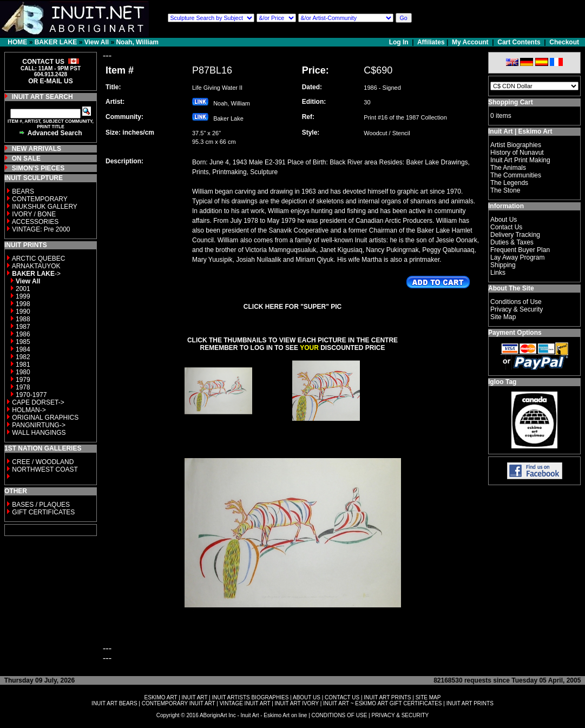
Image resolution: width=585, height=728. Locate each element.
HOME (17, 42)
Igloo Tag (502, 382)
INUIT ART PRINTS (387, 697)
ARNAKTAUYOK (36, 266)
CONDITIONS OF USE (340, 715)
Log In (400, 42)
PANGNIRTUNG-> (39, 425)
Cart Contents (519, 42)
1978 (23, 387)
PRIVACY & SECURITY (400, 715)
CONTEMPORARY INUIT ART (179, 703)
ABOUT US (307, 697)
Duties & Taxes (512, 242)
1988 (23, 319)
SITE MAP (428, 697)
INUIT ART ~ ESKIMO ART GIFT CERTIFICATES (382, 703)
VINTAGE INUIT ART (245, 703)
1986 (23, 334)
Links (498, 273)
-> (36, 274)
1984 (23, 349)
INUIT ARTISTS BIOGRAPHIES (250, 697)
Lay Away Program (518, 257)
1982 (23, 357)
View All (97, 42)
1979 (23, 380)
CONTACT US (342, 697)
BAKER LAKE (56, 42)
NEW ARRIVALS (37, 149)
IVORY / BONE (34, 214)
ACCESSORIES (35, 222)
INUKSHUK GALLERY (45, 207)
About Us (504, 220)
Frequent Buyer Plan (520, 250)
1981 (23, 365)
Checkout (564, 42)
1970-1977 (31, 395)
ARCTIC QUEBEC (39, 259)
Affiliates (431, 42)
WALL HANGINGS (39, 433)
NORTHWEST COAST (44, 469)
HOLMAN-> (29, 410)
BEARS (23, 191)
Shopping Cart (511, 102)
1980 (23, 372)
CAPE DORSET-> (38, 402)
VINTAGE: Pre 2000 (41, 229)
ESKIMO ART (161, 697)
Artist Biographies (516, 145)
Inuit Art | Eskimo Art (520, 131)
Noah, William (137, 42)
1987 (23, 327)
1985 (23, 342)
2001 (23, 289)
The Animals (508, 168)
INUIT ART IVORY (297, 703)
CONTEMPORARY (40, 199)
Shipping (503, 265)
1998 (23, 304)
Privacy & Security (517, 309)
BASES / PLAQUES (41, 505)
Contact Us (506, 227)
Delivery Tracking (515, 235)
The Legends (509, 183)
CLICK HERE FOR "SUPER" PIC (292, 307)
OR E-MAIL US (50, 81)
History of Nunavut (517, 153)
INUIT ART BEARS (114, 703)
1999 (23, 296)
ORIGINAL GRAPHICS (45, 418)
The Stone (505, 190)
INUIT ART (195, 697)
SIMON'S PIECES (38, 168)
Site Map (503, 317)
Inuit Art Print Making (520, 160)
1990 (23, 312)
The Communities (516, 175)
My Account (470, 42)
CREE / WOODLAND (42, 462)
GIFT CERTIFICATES (43, 512)
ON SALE (26, 158)
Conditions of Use (516, 302)
